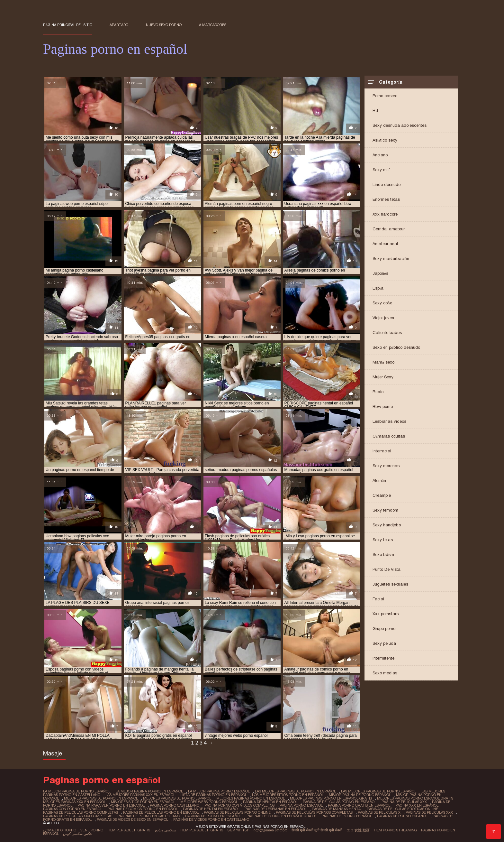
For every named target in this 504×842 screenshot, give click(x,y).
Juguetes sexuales (390, 584)
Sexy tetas (383, 540)
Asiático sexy (385, 140)
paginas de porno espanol (402, 816)
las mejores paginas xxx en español (140, 795)
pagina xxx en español (417, 805)
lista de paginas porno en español (214, 795)
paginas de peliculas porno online (237, 812)
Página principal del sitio (68, 25)
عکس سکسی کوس (78, 834)
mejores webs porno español (209, 802)
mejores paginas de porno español (177, 798)
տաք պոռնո (238, 830)
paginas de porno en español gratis (281, 816)
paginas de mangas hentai (337, 809)
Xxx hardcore (385, 214)
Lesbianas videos (389, 421)
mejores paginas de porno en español (101, 798)
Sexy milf (381, 170)
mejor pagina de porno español (360, 795)
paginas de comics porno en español (143, 809)
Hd (375, 111)
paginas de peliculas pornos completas (314, 812)
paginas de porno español (347, 816)
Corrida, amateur (389, 229)
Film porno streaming (395, 830)
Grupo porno (384, 629)
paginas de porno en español (213, 816)
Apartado (119, 25)
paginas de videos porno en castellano (211, 819)
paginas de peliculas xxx (429, 812)
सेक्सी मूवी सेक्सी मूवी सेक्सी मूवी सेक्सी (317, 830)
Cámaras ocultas (389, 436)
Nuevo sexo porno (164, 25)
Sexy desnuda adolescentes (400, 125)
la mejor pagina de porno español (77, 791)
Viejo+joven (383, 318)
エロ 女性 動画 (358, 830)
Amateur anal (385, 244)
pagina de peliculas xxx (404, 802)
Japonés (380, 273)
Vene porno (92, 830)
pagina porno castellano (175, 805)
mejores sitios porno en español (143, 802)
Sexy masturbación (391, 259)
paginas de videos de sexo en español (132, 819)
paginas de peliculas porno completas (81, 812)
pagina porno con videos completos (239, 805)
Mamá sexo (383, 362)
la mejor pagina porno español (219, 791)
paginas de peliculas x (379, 812)
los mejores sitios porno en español (288, 795)
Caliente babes (387, 333)
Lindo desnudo (387, 185)
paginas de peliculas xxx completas (78, 816)
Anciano (380, 155)
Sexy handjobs (387, 525)
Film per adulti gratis (129, 830)
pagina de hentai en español (270, 802)
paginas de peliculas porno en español (161, 812)
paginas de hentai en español (211, 809)
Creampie (382, 495)
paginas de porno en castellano (149, 816)
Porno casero (385, 96)
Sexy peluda (384, 643)
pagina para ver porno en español (111, 805)
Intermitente (383, 658)
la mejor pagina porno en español (149, 791)
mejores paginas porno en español (251, 798)
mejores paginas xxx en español (74, 802)
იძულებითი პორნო (270, 830)
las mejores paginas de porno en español (295, 791)
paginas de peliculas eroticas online (402, 809)
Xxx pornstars (386, 614)
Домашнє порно (60, 830)
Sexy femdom (385, 510)
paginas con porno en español (73, 809)
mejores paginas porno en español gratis (331, 798)
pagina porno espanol (301, 805)
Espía (378, 288)
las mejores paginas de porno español (379, 791)
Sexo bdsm (383, 555)
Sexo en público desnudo (396, 347)
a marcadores (213, 25)
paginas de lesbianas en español (276, 809)
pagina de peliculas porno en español (340, 802)
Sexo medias (385, 673)
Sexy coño (382, 303)
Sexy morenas (386, 466)
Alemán (379, 481)
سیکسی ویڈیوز (165, 830)
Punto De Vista (387, 569)
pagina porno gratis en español (359, 805)
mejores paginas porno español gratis (415, 798)
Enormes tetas (386, 199)
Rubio (378, 392)
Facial (378, 599)
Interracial (382, 451)
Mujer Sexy (383, 377)
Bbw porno (383, 407)
